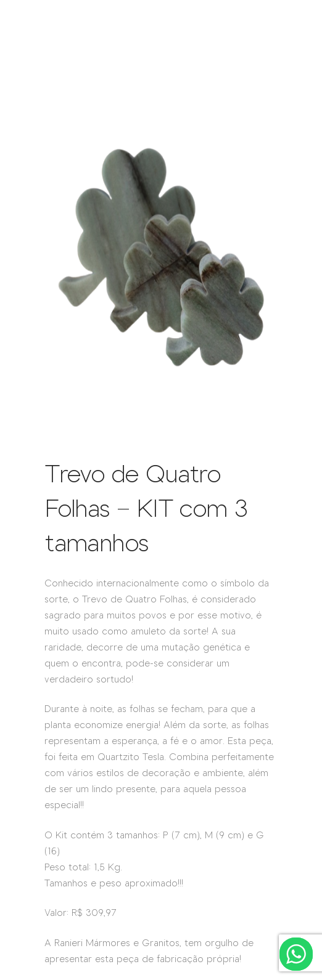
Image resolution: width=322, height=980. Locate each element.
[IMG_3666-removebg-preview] (161, 437)
